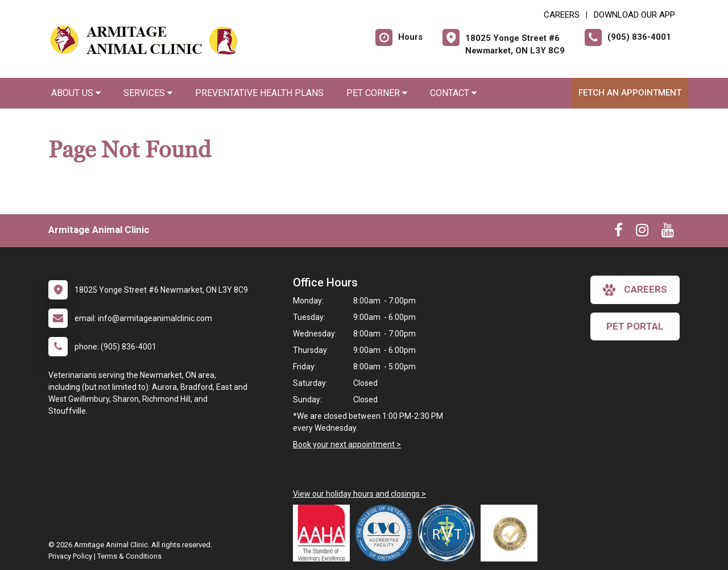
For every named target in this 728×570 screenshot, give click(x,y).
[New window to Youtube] (668, 232)
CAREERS (562, 15)
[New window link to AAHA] (324, 533)
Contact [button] (453, 93)
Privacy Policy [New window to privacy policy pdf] (70, 556)
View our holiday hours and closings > (359, 494)
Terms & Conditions (129, 556)
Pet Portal (635, 326)
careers (635, 290)
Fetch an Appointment (630, 93)
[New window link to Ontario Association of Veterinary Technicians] (449, 533)
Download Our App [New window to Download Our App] (634, 15)
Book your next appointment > (347, 444)
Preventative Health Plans (259, 93)
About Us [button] (76, 93)
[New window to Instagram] (642, 232)
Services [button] (148, 93)
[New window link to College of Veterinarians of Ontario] (387, 533)
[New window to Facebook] (619, 232)
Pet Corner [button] (377, 93)
